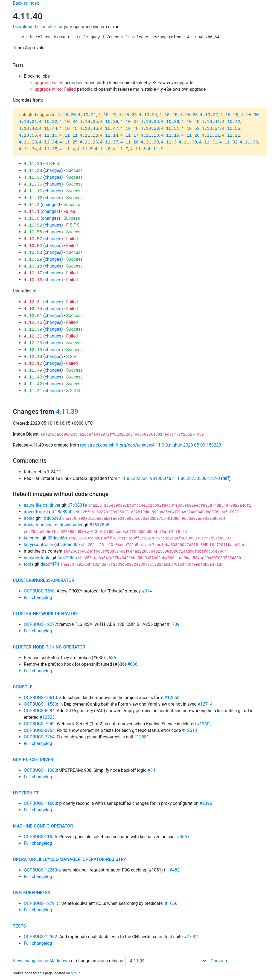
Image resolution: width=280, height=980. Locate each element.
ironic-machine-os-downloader (53, 525)
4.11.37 (33, 178)
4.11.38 (33, 171)
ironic (29, 518)
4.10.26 (189, 115)
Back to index (26, 3)
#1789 (173, 624)
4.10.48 (129, 129)
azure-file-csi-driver (42, 505)
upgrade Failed (49, 83)
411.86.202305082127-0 (196, 478)
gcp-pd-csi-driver (33, 760)
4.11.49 (33, 371)
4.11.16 (33, 191)
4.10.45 (68, 129)
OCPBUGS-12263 (40, 870)
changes (53, 170)
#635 (111, 658)
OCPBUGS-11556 (40, 837)
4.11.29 (150, 142)
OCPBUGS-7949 (39, 724)
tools (29, 564)
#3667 (183, 837)
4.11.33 (249, 142)
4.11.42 (33, 384)
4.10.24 (148, 115)
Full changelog (38, 598)
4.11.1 (32, 212)
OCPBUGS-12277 (40, 624)
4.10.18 (33, 266)
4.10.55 (231, 129)
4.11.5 (85, 149)
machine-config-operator (43, 826)
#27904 (191, 937)
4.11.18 (150, 136)
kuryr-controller (39, 545)
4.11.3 (169, 142)
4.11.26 (89, 142)
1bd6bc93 (51, 518)
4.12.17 (33, 364)
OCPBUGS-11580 (40, 704)
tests (19, 926)
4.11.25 (68, 142)
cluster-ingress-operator (44, 580)
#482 (175, 870)
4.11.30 (188, 142)
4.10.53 (190, 129)
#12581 (142, 737)
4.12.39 (33, 330)
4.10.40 (190, 122)
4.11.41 (33, 391)
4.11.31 (208, 142)
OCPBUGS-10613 (40, 698)
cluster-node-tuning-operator (49, 647)
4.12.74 (33, 309)
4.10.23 (128, 115)
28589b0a (65, 512)
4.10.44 (48, 129)
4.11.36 (33, 184)
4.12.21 (33, 336)
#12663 (172, 698)
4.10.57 (33, 239)
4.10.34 (68, 122)
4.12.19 (33, 350)
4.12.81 (33, 302)
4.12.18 (33, 357)
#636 (132, 664)
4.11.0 (32, 219)
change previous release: (101, 961)
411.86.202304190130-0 (142, 478)
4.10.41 (211, 122)
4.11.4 (67, 149)
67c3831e (77, 505)
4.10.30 (250, 115)
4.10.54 (211, 129)
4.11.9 (156, 149)
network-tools (37, 558)
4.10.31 (28, 122)
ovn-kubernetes (32, 893)
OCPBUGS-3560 (39, 591)
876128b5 (100, 525)
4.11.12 (33, 198)
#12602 (204, 724)
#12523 (47, 717)
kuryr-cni (32, 538)
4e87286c (67, 558)
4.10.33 (33, 253)
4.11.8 (138, 149)
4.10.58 (33, 232)
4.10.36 (109, 122)
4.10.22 (107, 115)
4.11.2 (32, 205)
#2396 (206, 803)
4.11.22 (231, 136)
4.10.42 (231, 122)
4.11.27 (109, 142)
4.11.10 (48, 136)
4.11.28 (129, 142)
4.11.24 (48, 142)
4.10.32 (48, 122)
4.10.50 (150, 129)
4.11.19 (170, 136)
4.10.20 (67, 115)
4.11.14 (109, 136)
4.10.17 (33, 273)
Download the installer (34, 27)
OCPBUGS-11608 (40, 803)
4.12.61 (33, 316)
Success (74, 170)
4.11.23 (28, 142)
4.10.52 (33, 246)
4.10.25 (168, 115)
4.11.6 (103, 149)
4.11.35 (48, 149)
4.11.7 (120, 149)
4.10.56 (28, 136)
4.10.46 (89, 129)
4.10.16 (33, 280)
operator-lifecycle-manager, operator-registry (69, 859)
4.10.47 (109, 129)
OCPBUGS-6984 (39, 711)
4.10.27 (209, 115)
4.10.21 (87, 115)
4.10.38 (150, 122)
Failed (69, 211)
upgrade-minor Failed (55, 89)
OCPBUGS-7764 (39, 737)
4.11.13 (89, 136)
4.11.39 (33, 164)
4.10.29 (33, 260)
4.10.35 (89, 122)
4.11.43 (33, 377)
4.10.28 (229, 115)
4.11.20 (190, 136)
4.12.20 (33, 343)
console (23, 687)
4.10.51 (170, 129)
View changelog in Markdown (41, 961)
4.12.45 (33, 323)
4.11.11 (68, 136)
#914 (147, 591)
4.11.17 (129, 136)
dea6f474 (50, 564)
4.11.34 (28, 149)
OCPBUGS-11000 (40, 770)
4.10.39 (170, 122)
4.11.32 (228, 142)
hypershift (26, 793)
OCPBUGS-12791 (40, 903)
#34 (151, 770)
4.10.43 (28, 129)
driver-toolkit (36, 512)
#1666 (171, 903)
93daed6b (57, 538)
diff (226, 478)
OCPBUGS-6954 (39, 730)
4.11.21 (211, 136)
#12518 (190, 730)
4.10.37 (129, 122)
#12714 (205, 704)
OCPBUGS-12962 (40, 937)
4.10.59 (33, 225)
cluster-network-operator (45, 614)
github (76, 973)
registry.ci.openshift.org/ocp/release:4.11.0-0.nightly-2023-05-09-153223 (151, 445)
